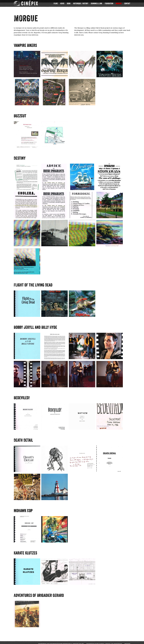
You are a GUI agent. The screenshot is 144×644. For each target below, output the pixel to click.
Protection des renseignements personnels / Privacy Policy (61, 641)
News (62, 3)
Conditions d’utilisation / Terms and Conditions (104, 641)
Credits (127, 641)
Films (56, 3)
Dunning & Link (97, 3)
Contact (127, 3)
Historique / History (81, 3)
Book (69, 3)
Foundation (109, 3)
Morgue (119, 3)
